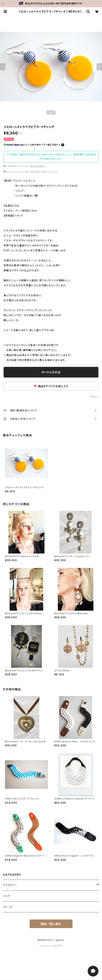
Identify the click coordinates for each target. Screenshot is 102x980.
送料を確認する (38, 166)
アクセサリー (10, 885)
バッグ (6, 896)
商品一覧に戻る (51, 924)
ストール (8, 907)
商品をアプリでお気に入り (51, 386)
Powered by (51, 946)
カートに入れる (51, 372)
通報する (94, 397)
